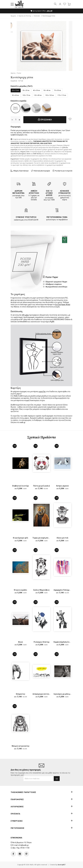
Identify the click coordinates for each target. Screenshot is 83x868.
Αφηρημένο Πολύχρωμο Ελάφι (66, 590)
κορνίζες (42, 392)
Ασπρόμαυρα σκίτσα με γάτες (45, 694)
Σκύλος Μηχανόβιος (41, 590)
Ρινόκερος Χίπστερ (41, 642)
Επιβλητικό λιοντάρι (21, 486)
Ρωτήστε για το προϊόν (64, 171)
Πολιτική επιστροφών (42, 171)
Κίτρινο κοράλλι (21, 590)
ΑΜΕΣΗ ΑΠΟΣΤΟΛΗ (34, 192)
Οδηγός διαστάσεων (21, 171)
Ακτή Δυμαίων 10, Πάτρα (22, 842)
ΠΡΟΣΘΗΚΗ (45, 120)
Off (49, 11)
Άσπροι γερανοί (62, 486)
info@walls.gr (23, 845)
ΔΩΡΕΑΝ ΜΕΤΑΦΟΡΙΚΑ (18, 192)
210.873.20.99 (33, 220)
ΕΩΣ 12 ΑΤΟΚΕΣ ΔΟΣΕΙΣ (49, 193)
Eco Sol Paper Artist (63, 305)
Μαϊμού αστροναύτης (21, 746)
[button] (12, 4)
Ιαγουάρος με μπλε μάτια (64, 694)
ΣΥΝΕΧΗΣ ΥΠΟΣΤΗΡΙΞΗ (26, 217)
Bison (21, 642)
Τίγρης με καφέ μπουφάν (43, 538)
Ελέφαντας (21, 694)
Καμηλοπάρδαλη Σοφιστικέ (65, 642)
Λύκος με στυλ (62, 538)
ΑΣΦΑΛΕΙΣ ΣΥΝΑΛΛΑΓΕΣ (65, 192)
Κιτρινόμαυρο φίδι (21, 538)
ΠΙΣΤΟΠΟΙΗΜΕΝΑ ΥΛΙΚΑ (57, 217)
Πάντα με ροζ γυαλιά (41, 486)
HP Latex (25, 315)
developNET (62, 865)
